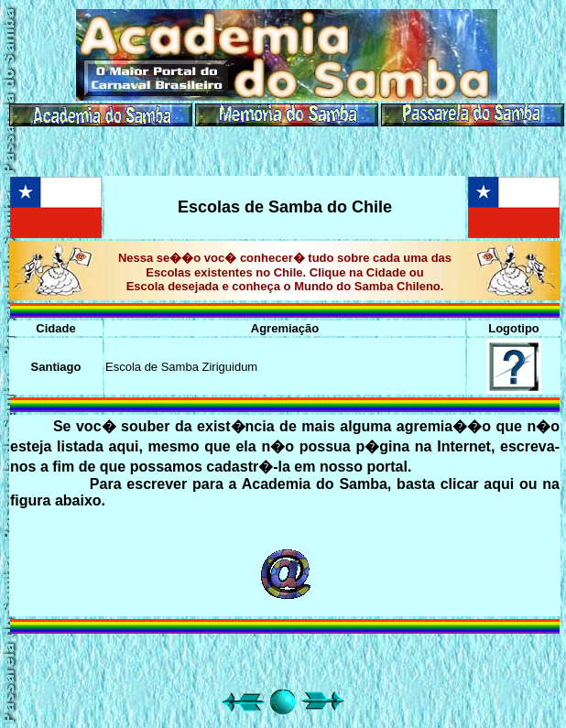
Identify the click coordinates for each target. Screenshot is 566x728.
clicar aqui (478, 484)
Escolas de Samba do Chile (285, 207)
